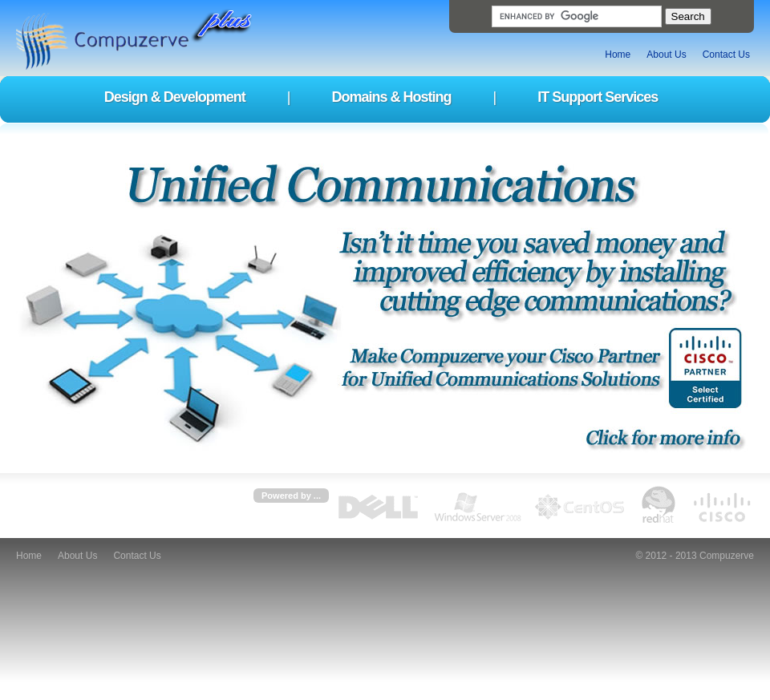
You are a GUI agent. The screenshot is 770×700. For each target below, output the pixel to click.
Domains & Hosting (391, 97)
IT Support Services (598, 97)
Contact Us (726, 55)
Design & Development (175, 97)
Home (618, 55)
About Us (666, 55)
